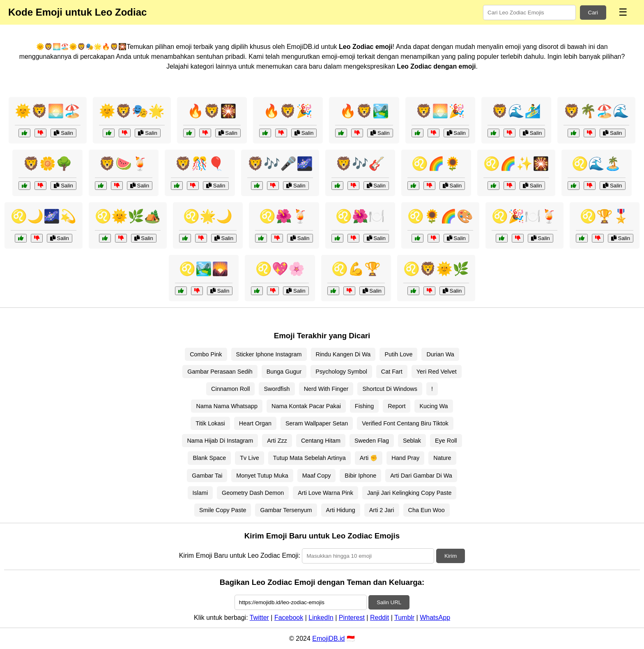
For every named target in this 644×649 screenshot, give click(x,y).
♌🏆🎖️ (605, 216)
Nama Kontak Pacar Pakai (306, 406)
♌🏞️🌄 (204, 269)
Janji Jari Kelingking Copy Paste (409, 493)
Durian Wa (440, 354)
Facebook (289, 618)
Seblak (412, 441)
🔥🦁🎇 (212, 111)
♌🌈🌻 (436, 164)
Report (397, 406)
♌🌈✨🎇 (516, 164)
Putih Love (398, 354)
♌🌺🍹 (284, 216)
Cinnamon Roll (230, 389)
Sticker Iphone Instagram (269, 354)
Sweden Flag (372, 441)
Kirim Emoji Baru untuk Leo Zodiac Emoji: (240, 555)
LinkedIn (321, 618)
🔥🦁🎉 (288, 111)
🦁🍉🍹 (124, 164)
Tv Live (249, 458)
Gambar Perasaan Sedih (220, 372)
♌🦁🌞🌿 (436, 269)
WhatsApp (435, 618)
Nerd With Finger (326, 389)
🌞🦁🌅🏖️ (48, 111)
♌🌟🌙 (208, 216)
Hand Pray (405, 458)
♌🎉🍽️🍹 (524, 216)
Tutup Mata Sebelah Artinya (309, 458)
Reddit (379, 618)
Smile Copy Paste (223, 510)
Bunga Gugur (284, 372)
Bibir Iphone (360, 476)
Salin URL (389, 602)
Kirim (451, 556)
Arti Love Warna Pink (325, 493)
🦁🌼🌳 (48, 164)
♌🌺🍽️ (360, 216)
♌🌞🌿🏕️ (128, 216)
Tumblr (404, 618)
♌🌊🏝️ (596, 164)
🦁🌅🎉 (440, 111)
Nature (442, 458)
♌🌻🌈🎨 (440, 216)
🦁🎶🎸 (360, 164)
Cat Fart (392, 372)
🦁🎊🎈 (200, 164)
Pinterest (352, 618)
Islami (200, 493)
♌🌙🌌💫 (44, 216)
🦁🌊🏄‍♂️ (516, 111)
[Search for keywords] (529, 13)
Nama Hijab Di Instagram (220, 441)
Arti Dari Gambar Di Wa (421, 476)
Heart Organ (255, 423)
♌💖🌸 (280, 269)
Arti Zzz (277, 441)
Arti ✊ (369, 458)
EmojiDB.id (328, 639)
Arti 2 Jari (382, 510)
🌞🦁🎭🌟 (132, 111)
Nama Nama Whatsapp (227, 406)
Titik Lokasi (210, 423)
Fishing (364, 406)
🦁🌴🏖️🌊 (596, 111)
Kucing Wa (434, 406)
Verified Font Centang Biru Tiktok (405, 423)
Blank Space (209, 458)
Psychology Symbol (341, 372)
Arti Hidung (341, 510)
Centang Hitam (321, 441)
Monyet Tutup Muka (262, 476)
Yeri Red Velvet (437, 372)
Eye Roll (446, 441)
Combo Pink (206, 354)
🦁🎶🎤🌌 (280, 164)
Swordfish (277, 389)
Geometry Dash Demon (253, 493)
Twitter (259, 618)
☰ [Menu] (623, 12)
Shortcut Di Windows (390, 389)
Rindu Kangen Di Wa (343, 354)
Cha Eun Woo (427, 510)
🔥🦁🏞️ (364, 111)
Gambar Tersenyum (286, 510)
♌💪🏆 (356, 269)
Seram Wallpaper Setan (317, 423)
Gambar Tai (207, 476)
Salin (63, 133)
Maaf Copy (317, 476)
